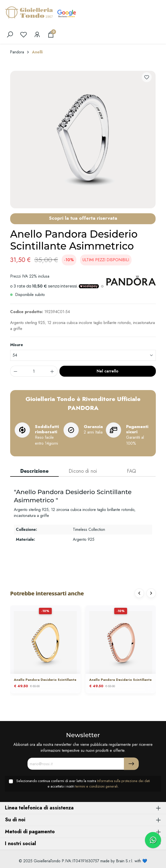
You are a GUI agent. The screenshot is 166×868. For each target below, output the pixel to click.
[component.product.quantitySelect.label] (34, 371)
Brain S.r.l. (125, 861)
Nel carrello (108, 371)
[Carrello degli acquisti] (51, 35)
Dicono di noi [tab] (83, 471)
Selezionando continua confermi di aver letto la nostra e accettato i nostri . (83, 784)
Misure (17, 345)
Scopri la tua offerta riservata (83, 218)
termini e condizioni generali (97, 786)
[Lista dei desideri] (24, 35)
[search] (10, 35)
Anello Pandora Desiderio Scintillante (45, 680)
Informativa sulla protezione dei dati (124, 781)
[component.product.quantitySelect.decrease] (15, 371)
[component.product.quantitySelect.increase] (52, 371)
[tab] (34, 471)
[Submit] (131, 764)
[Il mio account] (37, 35)
